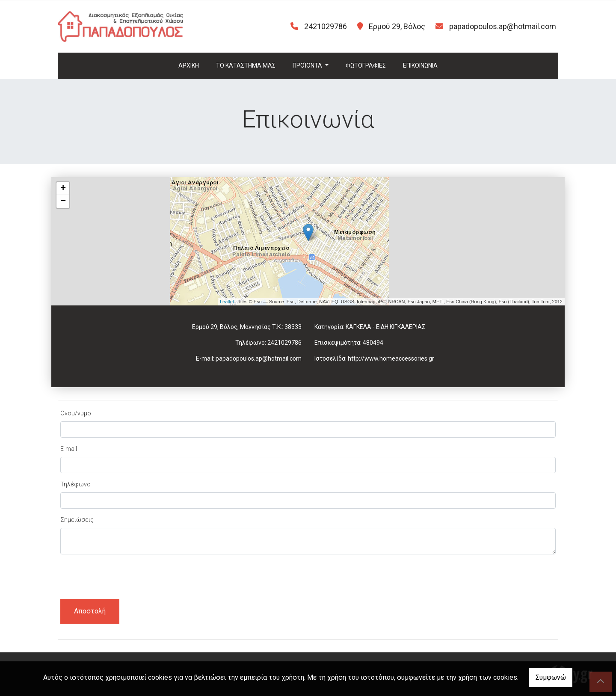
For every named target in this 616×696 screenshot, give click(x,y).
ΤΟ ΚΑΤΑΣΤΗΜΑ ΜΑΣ (246, 65)
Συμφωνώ (551, 677)
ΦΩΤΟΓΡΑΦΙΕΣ (366, 65)
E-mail (69, 449)
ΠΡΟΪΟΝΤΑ (308, 65)
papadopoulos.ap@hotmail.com (503, 26)
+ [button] (63, 189)
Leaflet (227, 302)
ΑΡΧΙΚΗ (189, 65)
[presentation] (125, 578)
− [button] (63, 201)
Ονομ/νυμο (76, 413)
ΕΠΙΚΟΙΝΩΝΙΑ (420, 65)
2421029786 (284, 343)
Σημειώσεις (77, 520)
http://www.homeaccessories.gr (391, 358)
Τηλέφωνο (76, 484)
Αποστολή (90, 611)
